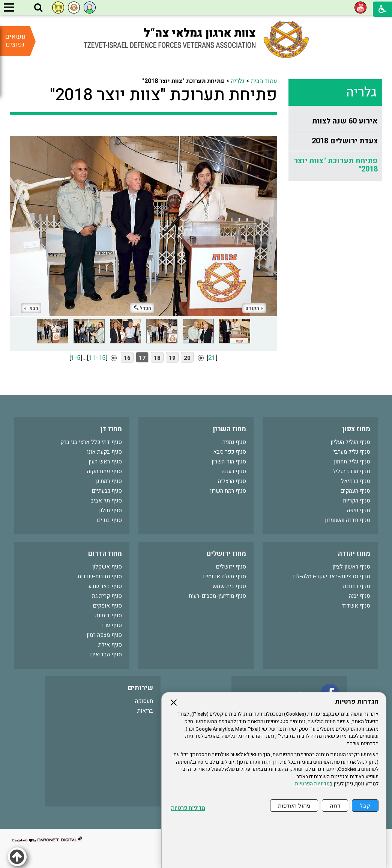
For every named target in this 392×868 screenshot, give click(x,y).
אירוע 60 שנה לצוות (345, 121)
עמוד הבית (264, 81)
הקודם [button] (254, 308)
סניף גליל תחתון (352, 462)
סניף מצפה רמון (104, 635)
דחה (335, 806)
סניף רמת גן (109, 481)
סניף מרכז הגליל (351, 471)
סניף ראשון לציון (351, 567)
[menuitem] (335, 121)
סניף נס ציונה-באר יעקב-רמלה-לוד (331, 576)
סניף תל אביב (106, 501)
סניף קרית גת (107, 596)
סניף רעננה (234, 471)
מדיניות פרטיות (188, 808)
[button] (38, 8)
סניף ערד (111, 625)
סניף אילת (110, 645)
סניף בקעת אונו (104, 452)
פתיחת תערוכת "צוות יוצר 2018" (336, 165)
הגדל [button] (143, 308)
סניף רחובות (357, 586)
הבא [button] (31, 308)
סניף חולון (110, 510)
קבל (365, 806)
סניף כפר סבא (230, 452)
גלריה (361, 92)
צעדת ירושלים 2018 (345, 141)
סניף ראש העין (105, 462)
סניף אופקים (107, 606)
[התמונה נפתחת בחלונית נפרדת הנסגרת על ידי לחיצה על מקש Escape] (143, 221)
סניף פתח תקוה (104, 471)
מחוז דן (111, 429)
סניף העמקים (355, 491)
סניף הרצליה (232, 481)
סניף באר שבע (105, 586)
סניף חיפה (359, 510)
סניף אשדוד (356, 606)
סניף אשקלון (107, 567)
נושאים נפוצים (15, 41)
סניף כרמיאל (356, 481)
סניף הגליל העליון (350, 442)
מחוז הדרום (105, 554)
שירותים (140, 688)
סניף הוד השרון (229, 462)
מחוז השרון (229, 429)
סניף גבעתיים (107, 491)
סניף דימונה (109, 615)
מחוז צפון (356, 429)
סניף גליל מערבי (352, 452)
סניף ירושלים (231, 567)
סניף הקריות (357, 501)
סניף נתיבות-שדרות (100, 576)
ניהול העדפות (294, 806)
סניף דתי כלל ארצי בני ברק (91, 442)
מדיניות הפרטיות (312, 784)
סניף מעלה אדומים (225, 576)
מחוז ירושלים (226, 554)
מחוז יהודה (354, 554)
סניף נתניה (234, 442)
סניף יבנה (360, 596)
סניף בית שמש (229, 586)
